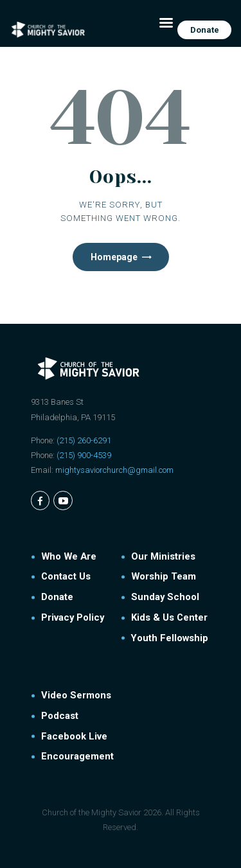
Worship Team (164, 576)
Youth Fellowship (170, 638)
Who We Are (69, 556)
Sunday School (165, 597)
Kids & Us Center (169, 617)
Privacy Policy (73, 617)
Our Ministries (163, 556)
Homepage (114, 257)
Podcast (60, 716)
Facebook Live (74, 736)
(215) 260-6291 (84, 440)
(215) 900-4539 (84, 455)
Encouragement (77, 756)
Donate (57, 597)
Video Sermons (76, 695)
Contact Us (66, 576)
